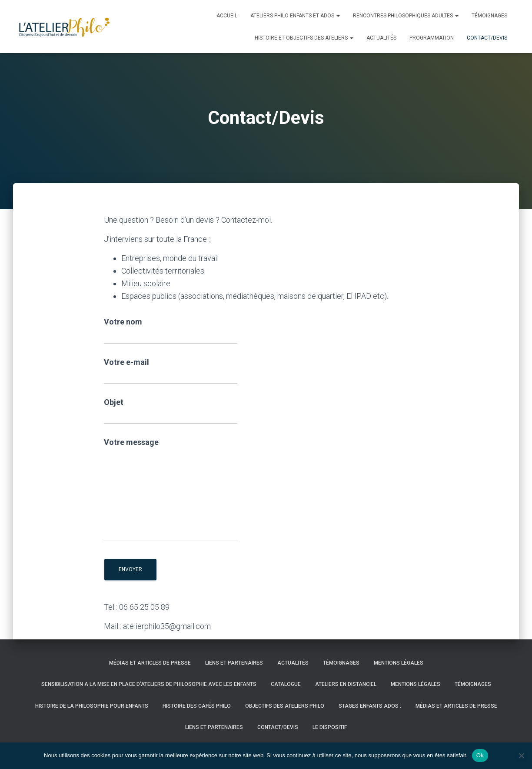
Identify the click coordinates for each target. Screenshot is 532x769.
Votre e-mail (171, 371)
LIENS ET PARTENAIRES (234, 663)
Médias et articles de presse (150, 663)
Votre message (171, 490)
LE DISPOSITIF (330, 727)
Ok (480, 755)
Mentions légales (399, 663)
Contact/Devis (487, 38)
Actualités (381, 38)
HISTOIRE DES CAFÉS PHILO (197, 706)
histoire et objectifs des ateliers (304, 38)
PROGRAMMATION (432, 38)
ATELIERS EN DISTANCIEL (346, 684)
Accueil (227, 16)
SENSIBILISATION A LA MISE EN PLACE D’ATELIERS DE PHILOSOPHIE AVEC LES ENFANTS (149, 684)
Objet (171, 411)
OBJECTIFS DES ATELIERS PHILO (285, 706)
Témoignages (489, 16)
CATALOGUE (286, 684)
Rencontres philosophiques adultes (406, 16)
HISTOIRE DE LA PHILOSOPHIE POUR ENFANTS (92, 706)
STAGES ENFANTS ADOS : (370, 706)
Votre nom (171, 330)
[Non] (521, 756)
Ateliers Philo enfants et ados (295, 16)
